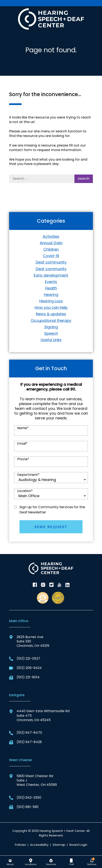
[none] (10, 862)
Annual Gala (51, 243)
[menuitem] (10, 862)
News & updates (51, 314)
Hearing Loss (51, 301)
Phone (23, 459)
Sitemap (59, 845)
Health (51, 288)
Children (51, 249)
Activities (51, 236)
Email (22, 444)
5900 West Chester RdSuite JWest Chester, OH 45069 (33, 780)
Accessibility (39, 845)
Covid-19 (51, 256)
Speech (51, 333)
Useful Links (51, 340)
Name (23, 428)
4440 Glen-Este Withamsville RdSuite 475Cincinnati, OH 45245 (39, 715)
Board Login (78, 845)
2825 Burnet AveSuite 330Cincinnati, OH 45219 (29, 641)
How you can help (51, 307)
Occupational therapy (51, 320)
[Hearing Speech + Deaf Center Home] (51, 19)
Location (25, 491)
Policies (20, 845)
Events (51, 282)
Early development (51, 275)
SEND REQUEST (51, 527)
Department (28, 475)
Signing (51, 327)
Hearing (51, 295)
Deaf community (51, 262)
